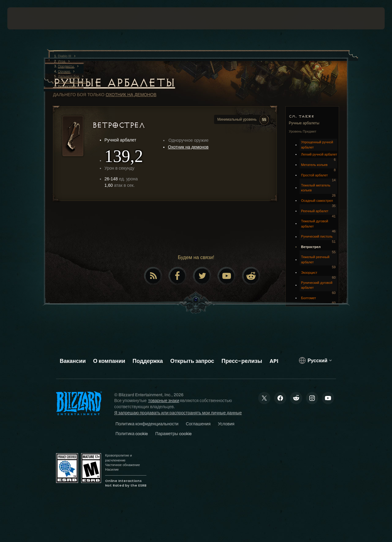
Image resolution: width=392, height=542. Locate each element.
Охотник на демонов (131, 95)
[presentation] (26, 18)
